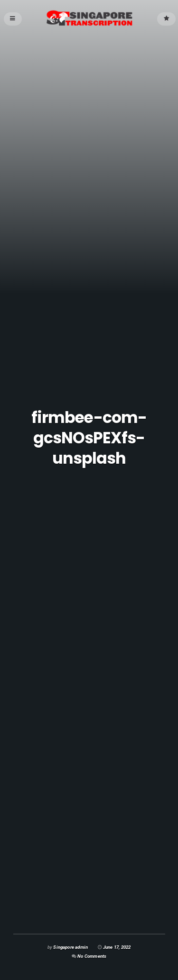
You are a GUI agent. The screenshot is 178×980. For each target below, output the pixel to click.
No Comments (92, 956)
